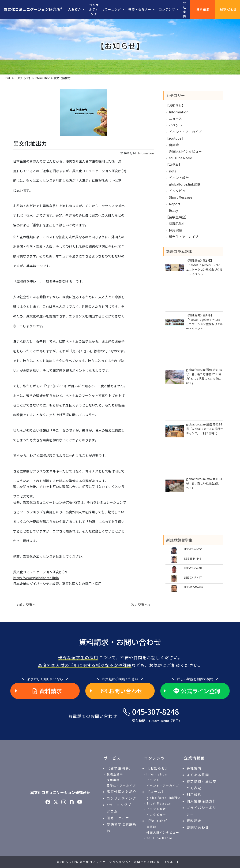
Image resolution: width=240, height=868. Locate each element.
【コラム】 (174, 164)
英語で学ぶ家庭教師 (122, 828)
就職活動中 (177, 224)
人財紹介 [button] (75, 9)
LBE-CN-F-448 (193, 568)
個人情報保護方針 (202, 801)
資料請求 (203, 9)
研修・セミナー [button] (140, 9)
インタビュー (179, 191)
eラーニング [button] (112, 9)
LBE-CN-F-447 (193, 577)
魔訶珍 (174, 145)
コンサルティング (94, 9)
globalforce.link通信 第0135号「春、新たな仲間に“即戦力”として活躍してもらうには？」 (204, 376)
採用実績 (176, 230)
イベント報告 (179, 178)
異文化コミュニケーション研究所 (33, 9)
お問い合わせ (228, 9)
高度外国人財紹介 (122, 792)
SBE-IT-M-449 (193, 558)
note (173, 171)
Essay (173, 210)
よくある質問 (198, 775)
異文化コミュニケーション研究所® (60, 793)
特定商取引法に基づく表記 (202, 785)
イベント (176, 125)
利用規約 (194, 794)
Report (175, 204)
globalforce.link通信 (185, 184)
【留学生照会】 (177, 217)
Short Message (181, 197)
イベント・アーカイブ (185, 132)
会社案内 (185, 9)
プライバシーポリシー (202, 811)
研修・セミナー (120, 818)
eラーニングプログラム (121, 808)
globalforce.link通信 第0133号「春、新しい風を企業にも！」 (204, 483)
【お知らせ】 (175, 105)
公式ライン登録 (197, 691)
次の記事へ (139, 605)
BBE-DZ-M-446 (193, 587)
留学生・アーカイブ (184, 237)
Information (146, 153)
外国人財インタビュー (185, 151)
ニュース (175, 119)
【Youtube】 (175, 138)
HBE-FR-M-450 (193, 549)
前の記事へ (27, 605)
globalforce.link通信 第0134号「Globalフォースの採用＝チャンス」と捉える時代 (204, 429)
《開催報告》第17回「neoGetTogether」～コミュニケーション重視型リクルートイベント (204, 267)
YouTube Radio (181, 158)
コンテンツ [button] (167, 9)
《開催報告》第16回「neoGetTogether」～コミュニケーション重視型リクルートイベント (204, 322)
